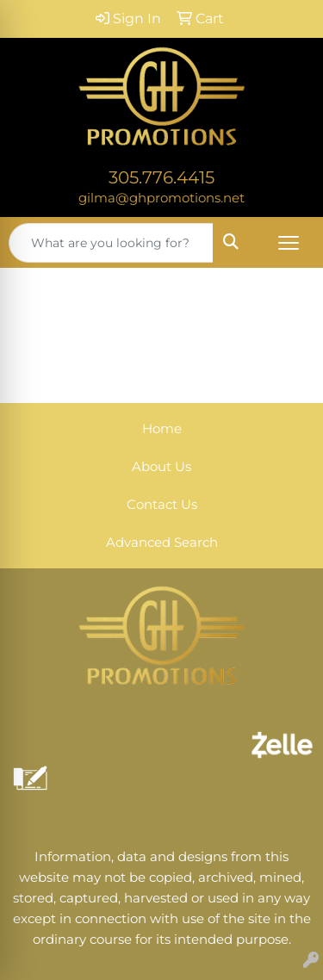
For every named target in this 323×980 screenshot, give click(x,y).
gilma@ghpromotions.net (161, 198)
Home (162, 429)
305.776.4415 (161, 177)
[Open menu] (289, 243)
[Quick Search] (111, 243)
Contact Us (162, 505)
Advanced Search (162, 543)
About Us (161, 467)
